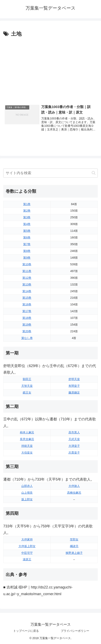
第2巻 (27, 211)
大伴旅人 (74, 486)
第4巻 (27, 224)
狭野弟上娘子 (74, 553)
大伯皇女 (27, 453)
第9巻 (27, 258)
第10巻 (27, 264)
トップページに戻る (26, 631)
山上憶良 (27, 493)
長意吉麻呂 (27, 439)
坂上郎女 (27, 499)
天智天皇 (27, 386)
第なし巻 (27, 338)
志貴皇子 (74, 453)
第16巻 (27, 304)
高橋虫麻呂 (74, 493)
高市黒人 (74, 432)
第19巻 (27, 325)
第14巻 (27, 291)
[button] (94, 173)
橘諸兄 (74, 546)
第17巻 (27, 311)
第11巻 (27, 271)
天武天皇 (74, 439)
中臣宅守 (27, 553)
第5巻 (27, 231)
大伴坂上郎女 (27, 546)
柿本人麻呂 (27, 432)
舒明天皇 (74, 379)
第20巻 (27, 331)
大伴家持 (27, 539)
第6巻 (27, 237)
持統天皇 (27, 446)
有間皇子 (74, 386)
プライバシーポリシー (75, 631)
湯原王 (27, 559)
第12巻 (27, 278)
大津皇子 (74, 446)
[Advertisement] (50, 69)
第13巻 (27, 284)
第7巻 (27, 244)
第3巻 (27, 217)
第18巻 (27, 318)
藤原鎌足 (74, 393)
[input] (50, 173)
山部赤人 (27, 486)
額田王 (27, 379)
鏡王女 (27, 393)
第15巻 (27, 298)
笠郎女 (74, 539)
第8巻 (27, 251)
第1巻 (27, 204)
